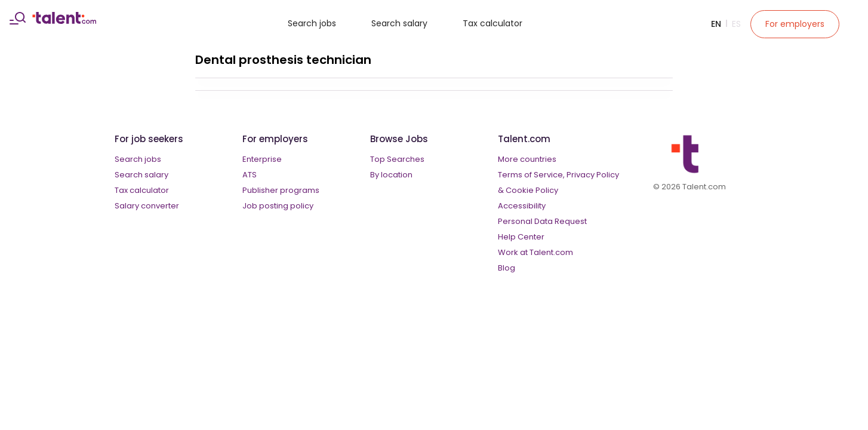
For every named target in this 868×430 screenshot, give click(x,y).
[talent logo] (64, 21)
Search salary (399, 23)
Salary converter (147, 206)
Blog (507, 268)
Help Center (521, 237)
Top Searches (397, 159)
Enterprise (262, 159)
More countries (527, 159)
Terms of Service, (531, 175)
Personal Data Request (542, 221)
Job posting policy (278, 206)
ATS (250, 175)
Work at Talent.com (535, 252)
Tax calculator (493, 23)
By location (391, 175)
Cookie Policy (532, 190)
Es (736, 24)
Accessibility (522, 206)
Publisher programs (281, 190)
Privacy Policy (593, 175)
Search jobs (312, 23)
